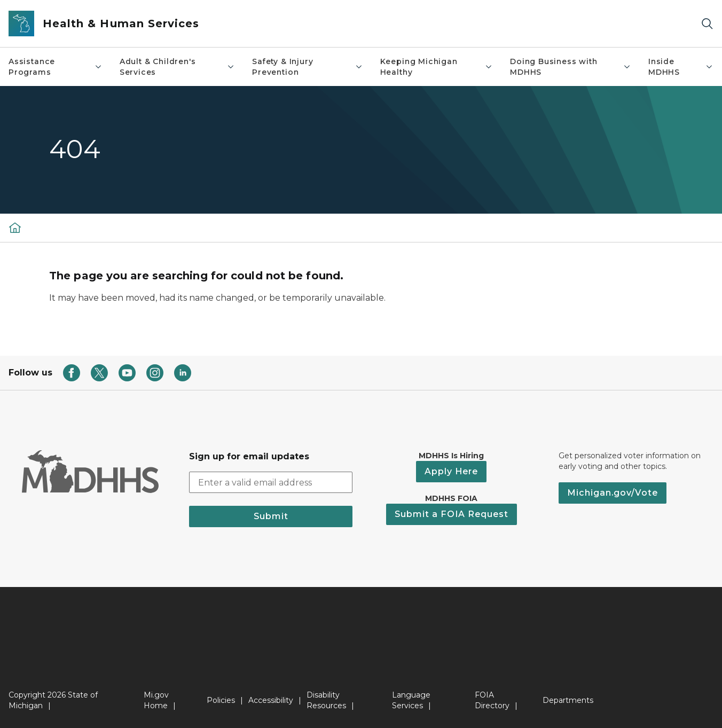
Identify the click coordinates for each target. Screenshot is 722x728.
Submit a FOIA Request (452, 514)
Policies (221, 700)
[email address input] (271, 482)
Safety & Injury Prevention (307, 67)
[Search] (707, 24)
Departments (568, 700)
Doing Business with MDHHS (571, 67)
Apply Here (451, 471)
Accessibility (271, 700)
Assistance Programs (56, 67)
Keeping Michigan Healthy (437, 67)
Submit (271, 516)
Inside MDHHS (681, 67)
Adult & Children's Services (177, 67)
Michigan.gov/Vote (613, 493)
